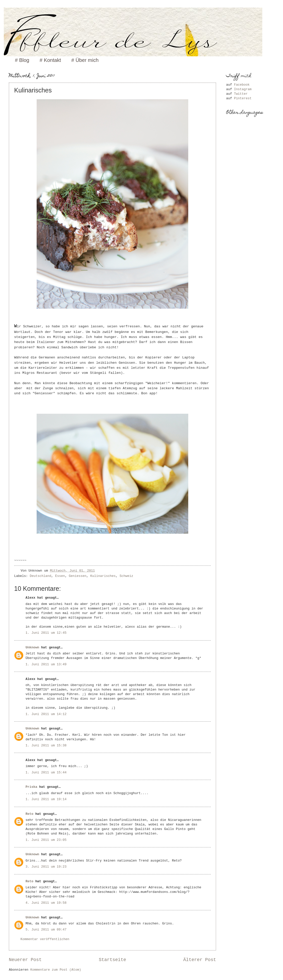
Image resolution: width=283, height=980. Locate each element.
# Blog (22, 60)
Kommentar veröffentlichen (45, 939)
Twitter (241, 94)
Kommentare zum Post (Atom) (56, 970)
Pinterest (243, 98)
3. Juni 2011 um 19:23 (46, 867)
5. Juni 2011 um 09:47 (46, 930)
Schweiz (126, 576)
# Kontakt (50, 60)
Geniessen (78, 576)
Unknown (32, 647)
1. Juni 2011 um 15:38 (46, 745)
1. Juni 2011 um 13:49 (46, 664)
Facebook (242, 85)
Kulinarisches (103, 576)
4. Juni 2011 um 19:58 (46, 903)
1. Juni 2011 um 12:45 (46, 633)
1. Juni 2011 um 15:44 (46, 773)
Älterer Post (200, 960)
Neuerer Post (25, 960)
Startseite (112, 960)
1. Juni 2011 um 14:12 (46, 714)
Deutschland (41, 576)
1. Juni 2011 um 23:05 (46, 840)
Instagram (243, 89)
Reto (29, 814)
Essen (60, 576)
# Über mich (85, 60)
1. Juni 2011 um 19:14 (46, 799)
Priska (31, 787)
